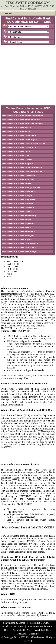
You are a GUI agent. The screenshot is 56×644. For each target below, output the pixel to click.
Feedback (22, 634)
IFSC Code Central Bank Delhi (16, 151)
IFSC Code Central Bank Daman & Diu (20, 147)
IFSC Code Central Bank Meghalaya (19, 199)
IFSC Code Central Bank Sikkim (17, 227)
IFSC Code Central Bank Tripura (17, 239)
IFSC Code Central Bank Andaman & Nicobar (23, 115)
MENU (8, 14)
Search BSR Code (43, 630)
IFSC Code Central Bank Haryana (17, 163)
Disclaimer (34, 634)
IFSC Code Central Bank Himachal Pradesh (22, 167)
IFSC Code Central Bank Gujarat (17, 159)
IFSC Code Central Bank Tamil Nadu (19, 231)
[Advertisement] (28, 76)
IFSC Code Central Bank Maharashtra (19, 191)
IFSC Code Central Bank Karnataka (18, 179)
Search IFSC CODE (40, 623)
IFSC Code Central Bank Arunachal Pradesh (22, 123)
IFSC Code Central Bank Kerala (17, 183)
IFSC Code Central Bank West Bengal (19, 251)
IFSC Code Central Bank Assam (17, 127)
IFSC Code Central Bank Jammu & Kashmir (22, 171)
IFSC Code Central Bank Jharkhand (18, 175)
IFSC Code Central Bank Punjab (17, 219)
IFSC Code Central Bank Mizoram (17, 203)
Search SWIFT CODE (13, 626)
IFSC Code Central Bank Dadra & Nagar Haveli (23, 143)
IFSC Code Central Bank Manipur (17, 195)
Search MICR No (22, 630)
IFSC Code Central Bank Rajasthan (18, 223)
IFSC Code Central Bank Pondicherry (19, 215)
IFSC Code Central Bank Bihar (16, 131)
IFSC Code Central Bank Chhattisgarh (19, 139)
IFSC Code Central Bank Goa (15, 155)
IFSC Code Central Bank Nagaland (18, 207)
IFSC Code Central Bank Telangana (18, 235)
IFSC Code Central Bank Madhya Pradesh (21, 187)
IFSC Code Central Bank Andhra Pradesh (21, 119)
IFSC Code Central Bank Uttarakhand (19, 247)
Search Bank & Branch (14, 623)
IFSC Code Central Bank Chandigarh (19, 135)
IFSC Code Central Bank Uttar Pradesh (20, 243)
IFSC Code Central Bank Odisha (17, 211)
